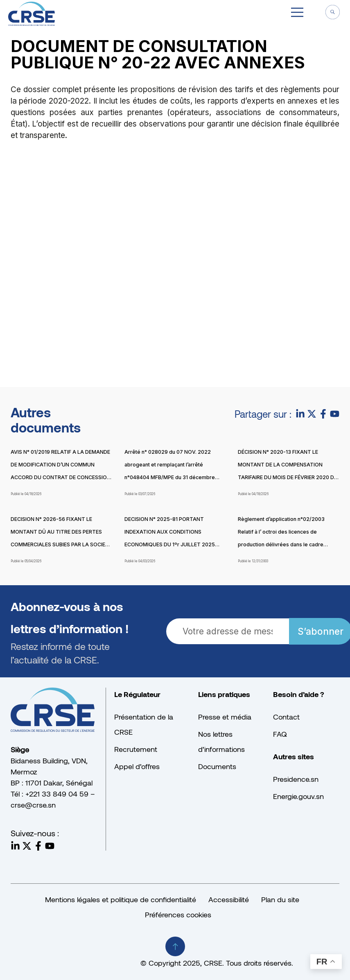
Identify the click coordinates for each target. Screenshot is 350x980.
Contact (286, 717)
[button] (297, 14)
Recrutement (136, 749)
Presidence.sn (296, 779)
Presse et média (225, 717)
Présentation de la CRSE (144, 724)
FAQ (280, 734)
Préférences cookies (178, 914)
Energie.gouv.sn (298, 796)
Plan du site (280, 899)
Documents (217, 766)
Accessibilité (229, 899)
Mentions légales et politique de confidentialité (121, 899)
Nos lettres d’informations (221, 741)
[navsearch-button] (332, 13)
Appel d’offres (137, 766)
